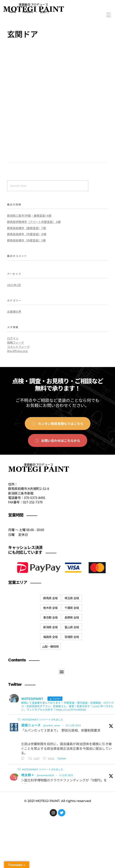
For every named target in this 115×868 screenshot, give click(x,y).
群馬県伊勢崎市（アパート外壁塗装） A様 (34, 222)
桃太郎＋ (28, 775)
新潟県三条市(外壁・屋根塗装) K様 (29, 215)
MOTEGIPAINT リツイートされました (43, 719)
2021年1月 (14, 285)
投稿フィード (16, 342)
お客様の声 (14, 312)
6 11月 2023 (66, 775)
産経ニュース (31, 725)
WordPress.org (17, 351)
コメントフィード (18, 347)
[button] (62, 672)
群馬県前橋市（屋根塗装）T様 (26, 228)
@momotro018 (45, 775)
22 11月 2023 (73, 725)
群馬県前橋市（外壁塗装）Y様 (26, 240)
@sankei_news (52, 725)
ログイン (13, 338)
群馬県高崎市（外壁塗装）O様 (27, 234)
